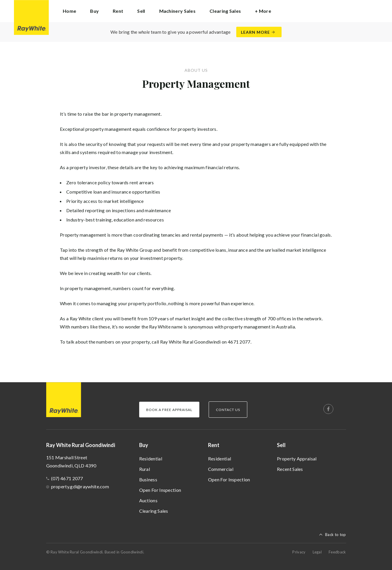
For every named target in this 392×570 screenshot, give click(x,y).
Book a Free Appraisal (169, 410)
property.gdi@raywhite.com (80, 486)
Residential (151, 459)
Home (69, 11)
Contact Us (228, 410)
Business (148, 479)
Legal (317, 552)
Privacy (299, 552)
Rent (214, 445)
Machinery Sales (178, 11)
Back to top (335, 535)
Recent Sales (290, 469)
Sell (281, 445)
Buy (144, 445)
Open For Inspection (160, 490)
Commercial (221, 469)
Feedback (337, 552)
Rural (145, 469)
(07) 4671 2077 (67, 478)
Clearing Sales (225, 11)
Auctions (148, 500)
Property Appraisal (297, 459)
